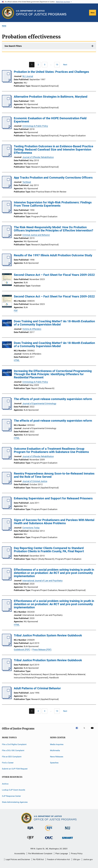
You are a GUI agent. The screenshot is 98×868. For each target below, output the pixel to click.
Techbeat (27, 182)
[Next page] (66, 65)
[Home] (41, 13)
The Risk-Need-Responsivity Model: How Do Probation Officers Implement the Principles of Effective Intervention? (54, 229)
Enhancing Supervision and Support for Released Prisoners (53, 498)
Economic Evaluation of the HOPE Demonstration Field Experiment (50, 120)
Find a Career (8, 763)
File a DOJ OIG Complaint (13, 750)
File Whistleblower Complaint (40, 854)
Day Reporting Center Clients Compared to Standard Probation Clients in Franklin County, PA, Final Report (49, 550)
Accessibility (20, 854)
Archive (5, 784)
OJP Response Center (11, 796)
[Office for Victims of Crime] (49, 840)
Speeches (54, 763)
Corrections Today (31, 528)
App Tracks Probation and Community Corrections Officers (53, 178)
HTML (17, 360)
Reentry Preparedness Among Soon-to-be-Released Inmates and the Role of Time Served (54, 475)
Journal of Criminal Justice (35, 481)
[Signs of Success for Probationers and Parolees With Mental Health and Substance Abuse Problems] (7, 530)
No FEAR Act (38, 859)
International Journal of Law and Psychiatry (42, 581)
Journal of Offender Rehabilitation (38, 157)
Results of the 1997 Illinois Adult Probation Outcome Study (53, 255)
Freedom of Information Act (58, 859)
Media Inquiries (57, 744)
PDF (16, 311)
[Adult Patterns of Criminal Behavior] (7, 698)
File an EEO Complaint (12, 757)
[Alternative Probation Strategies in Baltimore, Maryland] (7, 107)
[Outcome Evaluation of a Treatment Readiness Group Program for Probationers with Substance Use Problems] (7, 459)
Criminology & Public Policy (35, 126)
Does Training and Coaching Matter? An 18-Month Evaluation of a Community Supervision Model (54, 323)
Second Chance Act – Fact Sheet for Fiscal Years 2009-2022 (54, 275)
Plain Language (62, 854)
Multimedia (55, 750)
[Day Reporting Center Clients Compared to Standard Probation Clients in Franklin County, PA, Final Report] (7, 558)
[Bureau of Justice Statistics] (49, 831)
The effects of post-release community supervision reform (53, 399)
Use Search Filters (13, 46)
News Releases (57, 757)
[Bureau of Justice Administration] (30, 830)
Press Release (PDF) (42, 650)
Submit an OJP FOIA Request (15, 769)
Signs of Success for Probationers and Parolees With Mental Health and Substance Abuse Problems (54, 522)
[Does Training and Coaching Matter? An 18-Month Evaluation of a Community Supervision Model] (7, 323)
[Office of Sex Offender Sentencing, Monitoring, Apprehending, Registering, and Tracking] (67, 839)
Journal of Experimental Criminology (39, 403)
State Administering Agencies (15, 802)
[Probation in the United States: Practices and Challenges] (7, 82)
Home (4, 26)
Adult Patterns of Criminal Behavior (37, 688)
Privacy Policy (77, 854)
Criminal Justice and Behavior (36, 235)
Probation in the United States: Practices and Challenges (51, 72)
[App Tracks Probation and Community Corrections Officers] (7, 188)
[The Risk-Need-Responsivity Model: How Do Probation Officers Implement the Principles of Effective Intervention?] (7, 237)
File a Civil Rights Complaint (14, 744)
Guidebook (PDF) (22, 650)
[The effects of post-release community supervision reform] (7, 409)
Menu (93, 13)
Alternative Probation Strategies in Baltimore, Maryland (51, 97)
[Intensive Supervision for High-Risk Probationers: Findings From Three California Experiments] (7, 212)
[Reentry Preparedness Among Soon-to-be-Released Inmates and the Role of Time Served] (7, 484)
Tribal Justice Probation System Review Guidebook (48, 635)
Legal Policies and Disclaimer (18, 859)
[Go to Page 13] (57, 65)
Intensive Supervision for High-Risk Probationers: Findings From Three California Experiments (53, 204)
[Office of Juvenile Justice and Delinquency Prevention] (30, 840)
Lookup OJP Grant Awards (14, 790)
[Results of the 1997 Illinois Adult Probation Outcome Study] (7, 265)
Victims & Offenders (32, 329)
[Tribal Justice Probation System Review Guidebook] (7, 645)
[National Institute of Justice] (68, 830)
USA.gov (77, 859)
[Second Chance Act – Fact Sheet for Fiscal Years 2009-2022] (7, 280)
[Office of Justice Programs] (8, 13)
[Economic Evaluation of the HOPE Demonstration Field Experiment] (7, 128)
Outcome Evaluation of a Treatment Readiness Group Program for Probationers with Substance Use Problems (51, 450)
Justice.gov (88, 859)
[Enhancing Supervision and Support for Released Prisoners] (7, 508)
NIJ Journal (28, 76)
